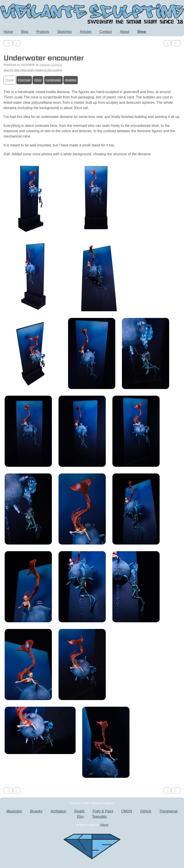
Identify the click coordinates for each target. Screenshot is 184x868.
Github (104, 825)
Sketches (65, 32)
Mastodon (14, 811)
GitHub (146, 811)
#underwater (53, 80)
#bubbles (71, 80)
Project (10, 80)
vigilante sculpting (51, 65)
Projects (43, 32)
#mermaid (24, 80)
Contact (106, 32)
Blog (25, 32)
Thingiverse (168, 811)
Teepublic (100, 817)
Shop (142, 32)
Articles (86, 32)
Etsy (80, 817)
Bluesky (36, 811)
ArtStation (58, 811)
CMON (127, 811)
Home (8, 32)
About (125, 32)
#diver (38, 80)
